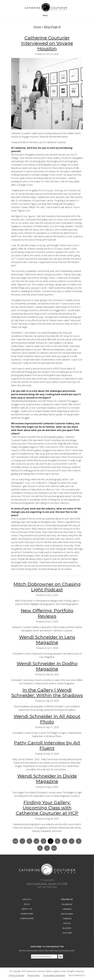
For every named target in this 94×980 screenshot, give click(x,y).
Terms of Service (17, 975)
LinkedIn (67, 909)
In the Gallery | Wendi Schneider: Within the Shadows (47, 693)
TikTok (67, 923)
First (15, 841)
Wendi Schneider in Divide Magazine (47, 779)
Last (54, 848)
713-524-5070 (47, 880)
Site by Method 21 (77, 975)
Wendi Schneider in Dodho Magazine (47, 666)
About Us (27, 909)
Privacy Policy (34, 975)
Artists (27, 899)
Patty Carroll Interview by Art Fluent (47, 745)
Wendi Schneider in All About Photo (47, 719)
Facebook (67, 904)
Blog (27, 904)
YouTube (67, 933)
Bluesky (67, 928)
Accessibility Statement (54, 975)
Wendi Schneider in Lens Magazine (47, 640)
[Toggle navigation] (47, 15)
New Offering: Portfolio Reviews (47, 613)
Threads (67, 919)
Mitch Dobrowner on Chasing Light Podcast (47, 587)
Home (37, 27)
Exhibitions (27, 914)
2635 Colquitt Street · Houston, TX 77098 (47, 884)
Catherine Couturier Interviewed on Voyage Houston (47, 43)
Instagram (67, 914)
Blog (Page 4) (52, 27)
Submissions (27, 918)
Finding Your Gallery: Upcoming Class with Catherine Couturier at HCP (47, 808)
